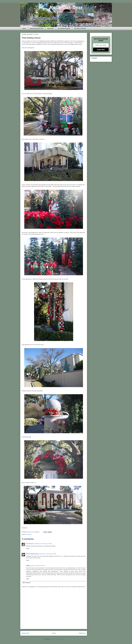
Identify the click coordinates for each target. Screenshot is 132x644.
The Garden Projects (64, 28)
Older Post (82, 633)
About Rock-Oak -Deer (37, 28)
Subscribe (101, 50)
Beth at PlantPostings (32, 554)
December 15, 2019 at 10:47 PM (43, 544)
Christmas (29, 534)
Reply (28, 548)
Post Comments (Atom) (57, 639)
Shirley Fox (30, 532)
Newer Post (25, 633)
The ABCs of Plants (80, 28)
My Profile (50, 28)
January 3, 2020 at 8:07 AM (37, 566)
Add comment (26, 583)
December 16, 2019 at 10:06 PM (47, 554)
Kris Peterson (30, 544)
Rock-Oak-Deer (66, 7)
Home (24, 28)
